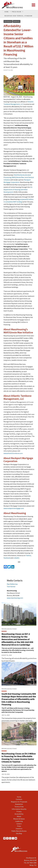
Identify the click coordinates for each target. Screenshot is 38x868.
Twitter (28, 555)
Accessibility (19, 814)
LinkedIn (16, 558)
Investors (19, 829)
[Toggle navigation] (33, 5)
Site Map (19, 833)
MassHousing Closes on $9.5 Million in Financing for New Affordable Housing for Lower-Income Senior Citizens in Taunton (19, 758)
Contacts (19, 799)
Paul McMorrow (12, 584)
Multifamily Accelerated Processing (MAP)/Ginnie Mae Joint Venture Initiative (19, 177)
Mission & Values (19, 819)
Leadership (19, 821)
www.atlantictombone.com (13, 453)
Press (19, 826)
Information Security (19, 809)
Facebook (7, 558)
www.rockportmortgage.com (14, 508)
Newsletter (19, 804)
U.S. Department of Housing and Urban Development (18, 190)
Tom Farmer (11, 587)
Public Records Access (19, 831)
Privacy (19, 811)
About (19, 816)
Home (19, 797)
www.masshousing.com (15, 598)
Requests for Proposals (19, 802)
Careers (19, 824)
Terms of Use (19, 807)
